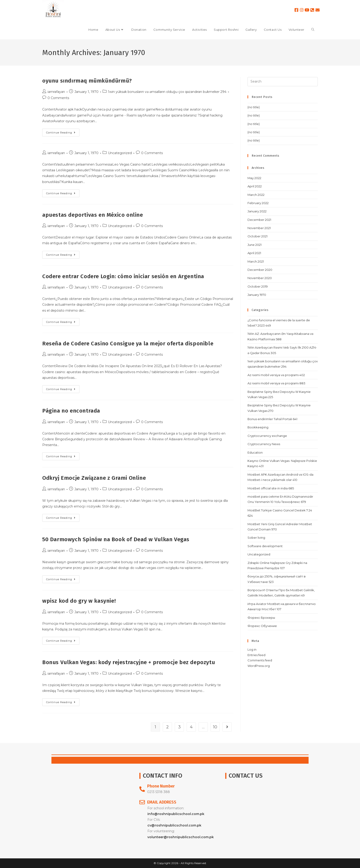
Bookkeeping (258, 427)
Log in (252, 649)
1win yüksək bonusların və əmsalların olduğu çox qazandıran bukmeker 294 (167, 92)
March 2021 (256, 261)
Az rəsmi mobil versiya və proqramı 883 (276, 383)
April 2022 (255, 186)
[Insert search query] (283, 82)
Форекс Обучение (262, 626)
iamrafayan (56, 92)
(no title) (254, 107)
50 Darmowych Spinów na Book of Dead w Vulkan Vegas (116, 539)
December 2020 (260, 270)
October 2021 (257, 236)
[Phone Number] (142, 789)
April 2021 (254, 253)
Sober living (256, 538)
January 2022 (257, 211)
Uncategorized (120, 153)
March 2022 (256, 195)
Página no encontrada (71, 411)
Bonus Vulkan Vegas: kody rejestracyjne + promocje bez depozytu (129, 662)
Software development (265, 546)
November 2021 (259, 228)
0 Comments (58, 98)
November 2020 (260, 278)
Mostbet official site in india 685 (271, 488)
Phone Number (161, 786)
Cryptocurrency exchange (267, 436)
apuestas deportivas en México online (93, 215)
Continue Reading (63, 131)
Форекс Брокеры (261, 618)
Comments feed (260, 660)
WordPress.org (259, 666)
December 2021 (259, 220)
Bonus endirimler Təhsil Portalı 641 (272, 419)
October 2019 (258, 286)
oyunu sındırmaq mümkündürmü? (87, 81)
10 (215, 727)
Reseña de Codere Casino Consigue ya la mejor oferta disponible (128, 344)
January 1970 (257, 295)
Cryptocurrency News (264, 444)
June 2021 (255, 245)
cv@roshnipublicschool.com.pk (174, 825)
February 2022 (258, 203)
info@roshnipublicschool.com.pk (176, 814)
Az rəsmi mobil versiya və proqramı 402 (276, 375)
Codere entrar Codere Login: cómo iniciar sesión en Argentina (123, 276)
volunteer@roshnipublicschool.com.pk (181, 837)
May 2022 (254, 178)
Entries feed (256, 655)
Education (255, 452)
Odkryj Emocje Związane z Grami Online (94, 478)
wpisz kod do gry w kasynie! (79, 601)
